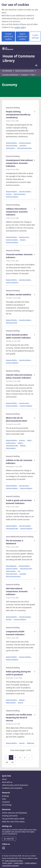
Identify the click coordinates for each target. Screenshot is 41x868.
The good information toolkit (13, 819)
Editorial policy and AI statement (15, 785)
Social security (10, 148)
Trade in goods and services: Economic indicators (19, 502)
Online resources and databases (15, 813)
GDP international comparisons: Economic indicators (17, 591)
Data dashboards (11, 566)
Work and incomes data (24, 148)
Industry (20, 443)
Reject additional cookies (22, 36)
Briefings (5, 796)
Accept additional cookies (8, 36)
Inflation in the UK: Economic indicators (19, 462)
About (4, 779)
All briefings (7, 805)
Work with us (7, 782)
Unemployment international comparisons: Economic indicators (19, 163)
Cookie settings (35, 36)
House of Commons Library (19, 58)
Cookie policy (19, 863)
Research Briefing (11, 143)
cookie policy (20, 27)
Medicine (23, 446)
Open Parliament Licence (14, 861)
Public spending (11, 448)
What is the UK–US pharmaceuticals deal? (17, 419)
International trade (12, 446)
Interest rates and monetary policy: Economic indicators (19, 376)
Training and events (10, 816)
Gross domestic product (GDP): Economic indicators (18, 336)
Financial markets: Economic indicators (19, 256)
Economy (24, 75)
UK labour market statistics (18, 295)
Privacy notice (7, 863)
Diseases (22, 700)
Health (29, 440)
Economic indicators (12, 197)
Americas (22, 440)
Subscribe (9, 839)
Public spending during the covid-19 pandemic (18, 673)
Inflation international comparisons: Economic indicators (17, 212)
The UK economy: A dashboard (15, 542)
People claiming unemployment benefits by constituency (18, 115)
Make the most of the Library (13, 822)
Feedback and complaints (12, 788)
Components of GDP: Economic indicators (15, 633)
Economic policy (24, 237)
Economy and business (10, 75)
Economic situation (25, 143)
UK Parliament (7, 71)
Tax (19, 571)
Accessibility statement (11, 866)
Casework (6, 802)
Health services (11, 443)
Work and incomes (12, 146)
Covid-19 (20, 703)
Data (4, 799)
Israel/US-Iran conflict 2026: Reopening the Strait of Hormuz (19, 718)
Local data (23, 146)
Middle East (31, 743)
